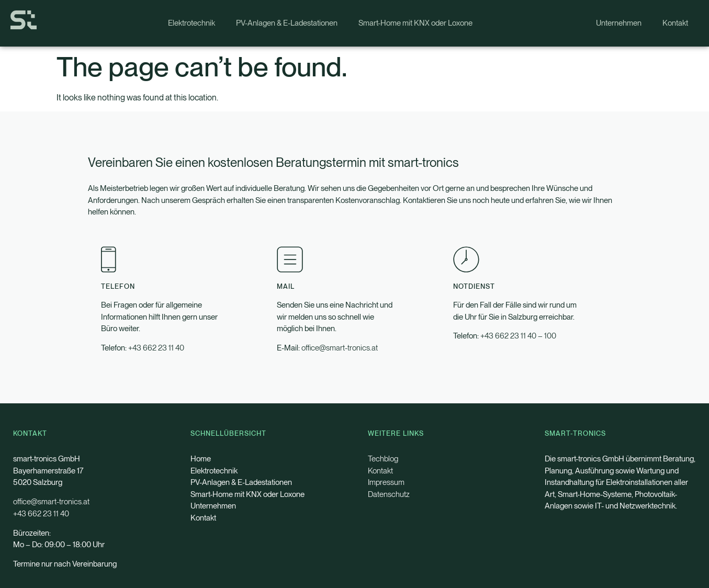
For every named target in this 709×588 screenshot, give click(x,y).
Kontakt (675, 23)
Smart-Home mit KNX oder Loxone (415, 23)
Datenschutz (389, 494)
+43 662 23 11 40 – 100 (518, 336)
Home (201, 459)
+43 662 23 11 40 (156, 348)
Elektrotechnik (192, 23)
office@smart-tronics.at (340, 348)
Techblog (383, 459)
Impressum (386, 482)
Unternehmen (619, 23)
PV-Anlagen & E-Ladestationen (287, 23)
